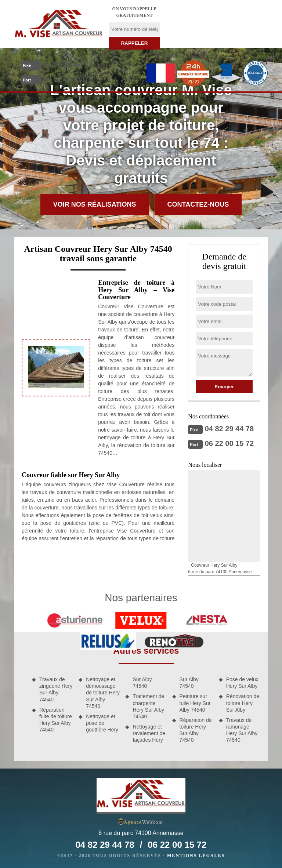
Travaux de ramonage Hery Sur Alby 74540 (242, 730)
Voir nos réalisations (95, 204)
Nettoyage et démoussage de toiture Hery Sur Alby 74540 (103, 693)
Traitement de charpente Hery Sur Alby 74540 (148, 706)
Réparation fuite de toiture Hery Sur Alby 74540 (56, 720)
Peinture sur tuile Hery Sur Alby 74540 (195, 703)
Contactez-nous (198, 204)
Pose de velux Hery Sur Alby (242, 683)
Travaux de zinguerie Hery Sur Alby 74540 (56, 689)
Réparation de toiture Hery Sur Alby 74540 (196, 730)
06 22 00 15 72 (68, 79)
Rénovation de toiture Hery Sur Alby (243, 703)
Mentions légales (196, 856)
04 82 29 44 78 (68, 65)
